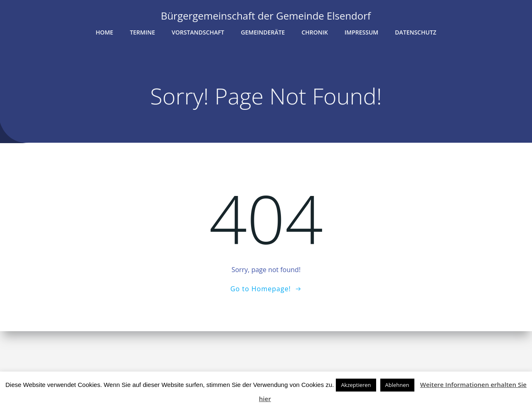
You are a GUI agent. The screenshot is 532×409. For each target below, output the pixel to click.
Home (104, 32)
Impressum (361, 32)
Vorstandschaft (198, 32)
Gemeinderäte (263, 32)
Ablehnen (397, 385)
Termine (142, 32)
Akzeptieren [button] (356, 385)
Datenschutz (416, 32)
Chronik (315, 32)
